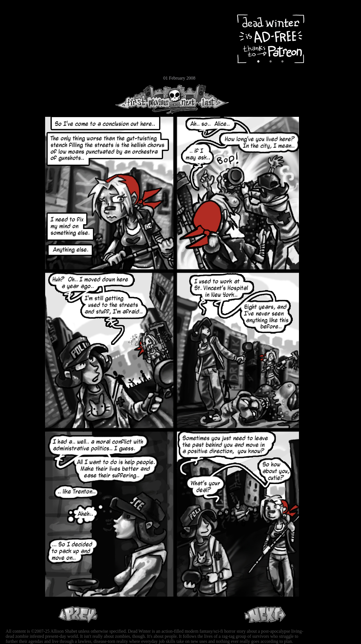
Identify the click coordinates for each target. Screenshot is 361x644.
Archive (21, 40)
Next (186, 99)
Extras (21, 60)
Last (214, 99)
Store (21, 68)
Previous (161, 99)
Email (21, 77)
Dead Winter (42, 18)
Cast (21, 50)
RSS (21, 88)
